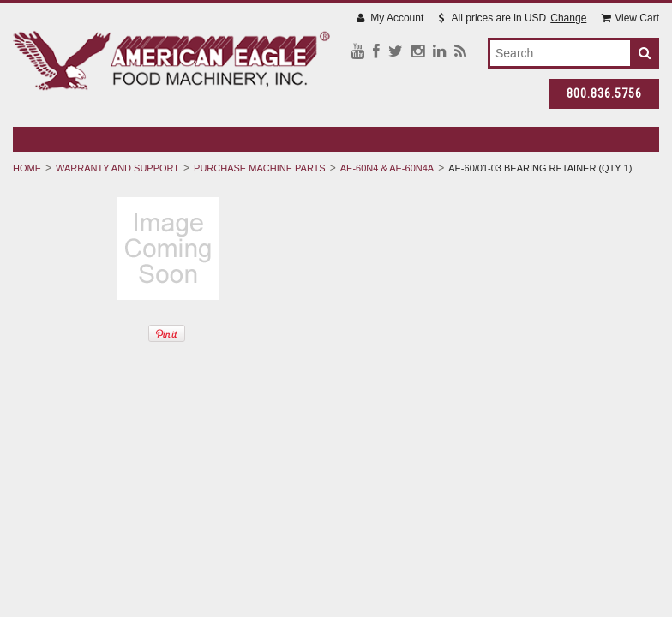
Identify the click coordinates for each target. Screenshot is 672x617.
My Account (390, 18)
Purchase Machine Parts (260, 168)
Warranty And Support (117, 168)
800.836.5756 (604, 93)
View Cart (630, 18)
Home (27, 168)
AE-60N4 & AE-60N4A (387, 168)
